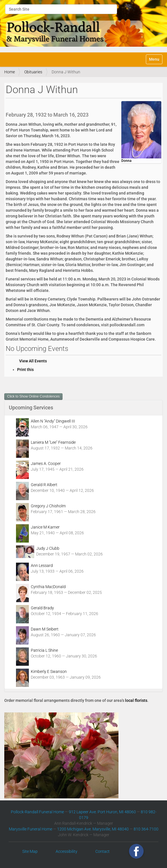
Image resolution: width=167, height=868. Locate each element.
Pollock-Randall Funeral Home (37, 812)
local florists (136, 700)
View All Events (33, 361)
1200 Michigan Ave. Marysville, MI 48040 (93, 829)
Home (10, 72)
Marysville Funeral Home (31, 829)
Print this (25, 370)
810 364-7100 (146, 829)
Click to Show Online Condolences (33, 396)
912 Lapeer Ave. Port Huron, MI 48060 (102, 812)
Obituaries (33, 72)
